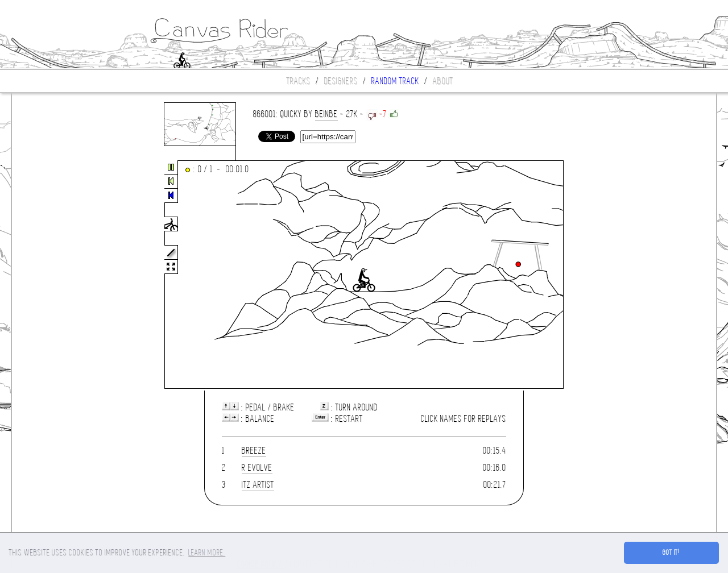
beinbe (326, 114)
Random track (395, 81)
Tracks (299, 81)
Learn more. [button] (207, 553)
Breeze (254, 450)
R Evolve (257, 468)
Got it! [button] (671, 553)
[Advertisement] (59, 275)
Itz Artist (258, 485)
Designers (341, 81)
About (443, 81)
